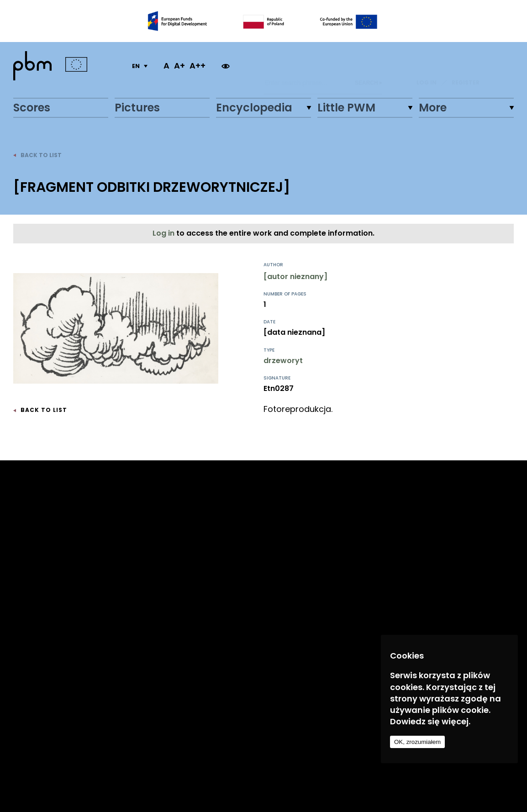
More (433, 108)
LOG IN (427, 66)
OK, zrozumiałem (417, 742)
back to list (37, 155)
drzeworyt (283, 361)
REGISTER (466, 66)
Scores (32, 108)
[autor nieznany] (295, 277)
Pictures (137, 108)
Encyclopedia (254, 108)
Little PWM (346, 108)
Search (369, 66)
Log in (164, 233)
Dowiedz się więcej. (430, 721)
